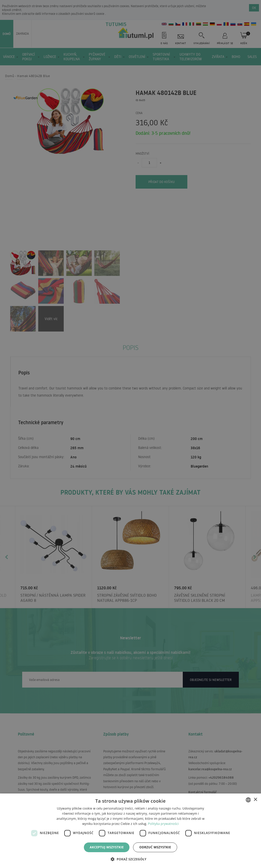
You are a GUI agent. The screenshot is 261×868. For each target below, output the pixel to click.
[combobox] (248, 800)
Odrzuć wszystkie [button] (155, 847)
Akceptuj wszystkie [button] (107, 847)
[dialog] (130, 831)
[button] (130, 859)
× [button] (255, 800)
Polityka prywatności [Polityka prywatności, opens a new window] (163, 824)
